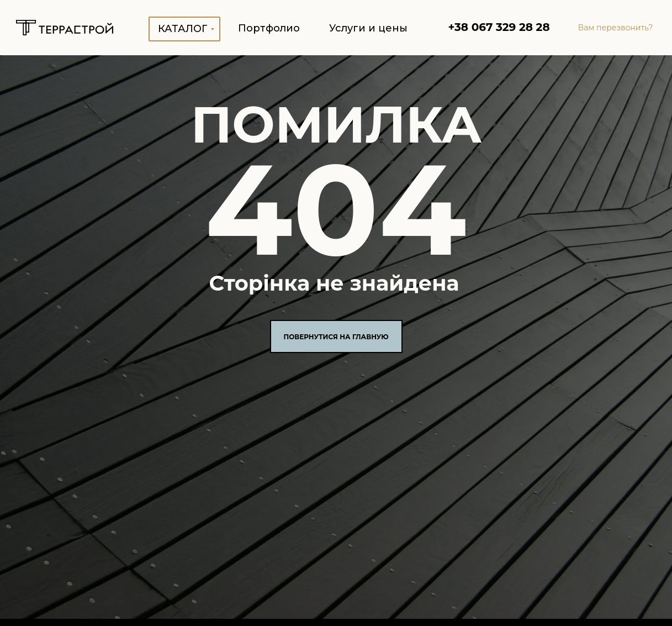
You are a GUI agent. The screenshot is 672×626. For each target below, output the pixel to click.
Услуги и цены (368, 28)
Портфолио (269, 28)
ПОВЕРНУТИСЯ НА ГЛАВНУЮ (336, 337)
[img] (65, 28)
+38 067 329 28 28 (499, 27)
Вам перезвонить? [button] (616, 28)
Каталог (183, 29)
